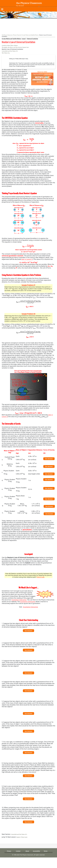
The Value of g (6, 53)
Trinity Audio (18, 59)
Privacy (9, 851)
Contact (18, 851)
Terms (46, 851)
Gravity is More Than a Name (10, 45)
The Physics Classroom (7, 35)
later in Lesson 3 (27, 259)
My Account (20, 6)
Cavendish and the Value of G (10, 51)
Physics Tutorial (17, 35)
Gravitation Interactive (19, 600)
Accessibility (36, 851)
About (27, 851)
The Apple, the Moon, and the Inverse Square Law (15, 47)
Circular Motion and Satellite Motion (30, 35)
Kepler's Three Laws (22, 837)
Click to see (41, 577)
